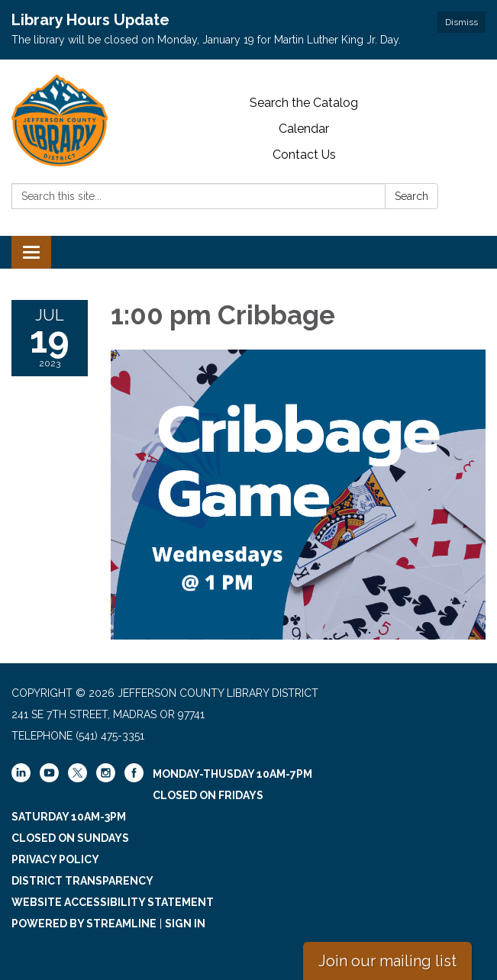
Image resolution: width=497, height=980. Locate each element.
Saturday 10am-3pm (69, 817)
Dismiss (461, 22)
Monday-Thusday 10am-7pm (232, 774)
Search (411, 196)
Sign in (185, 924)
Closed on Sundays (70, 838)
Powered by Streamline (84, 924)
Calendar (304, 129)
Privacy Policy (55, 859)
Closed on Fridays (208, 795)
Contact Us (304, 155)
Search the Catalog (304, 103)
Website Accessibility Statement (113, 902)
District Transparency (82, 881)
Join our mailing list (387, 961)
